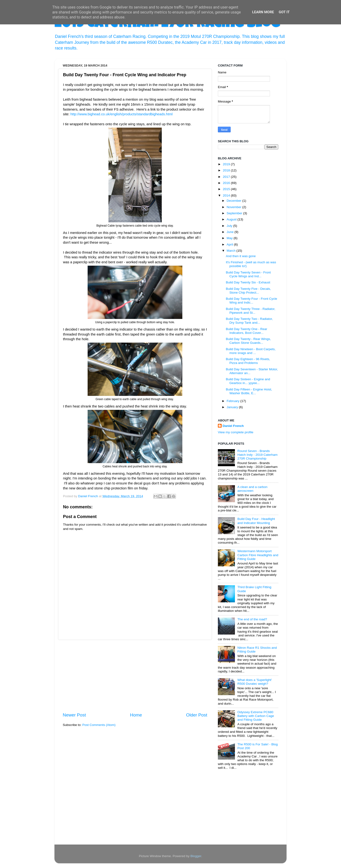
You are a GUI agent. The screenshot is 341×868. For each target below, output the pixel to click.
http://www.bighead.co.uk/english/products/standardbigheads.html (121, 114)
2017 (227, 177)
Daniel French (233, 426)
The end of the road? (252, 619)
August (232, 219)
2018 (227, 170)
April (230, 244)
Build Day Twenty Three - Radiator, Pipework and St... (251, 311)
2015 (227, 189)
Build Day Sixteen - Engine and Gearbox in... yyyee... (248, 381)
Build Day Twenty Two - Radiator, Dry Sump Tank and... (249, 321)
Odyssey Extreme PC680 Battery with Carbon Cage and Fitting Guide (256, 716)
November (234, 207)
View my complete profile (236, 432)
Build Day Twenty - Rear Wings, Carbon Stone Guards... (248, 341)
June (231, 232)
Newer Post (74, 715)
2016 (227, 183)
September (235, 213)
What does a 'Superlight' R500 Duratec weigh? (255, 682)
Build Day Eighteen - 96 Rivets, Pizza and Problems (248, 361)
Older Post (197, 715)
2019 (227, 164)
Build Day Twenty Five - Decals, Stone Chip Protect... (248, 291)
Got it (284, 12)
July (230, 226)
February (233, 401)
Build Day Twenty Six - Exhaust (248, 282)
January (233, 407)
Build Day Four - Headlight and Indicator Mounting (256, 521)
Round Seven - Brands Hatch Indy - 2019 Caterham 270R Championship (257, 455)
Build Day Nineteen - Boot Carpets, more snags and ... (251, 351)
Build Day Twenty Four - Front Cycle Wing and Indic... (252, 301)
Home (136, 715)
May (230, 238)
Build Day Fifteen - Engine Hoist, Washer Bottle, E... (249, 391)
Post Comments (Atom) (99, 725)
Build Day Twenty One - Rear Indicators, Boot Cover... (247, 331)
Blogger (196, 856)
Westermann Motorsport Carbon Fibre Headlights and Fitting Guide (258, 555)
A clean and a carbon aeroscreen (252, 489)
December (234, 201)
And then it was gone (241, 256)
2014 (227, 195)
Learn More (263, 12)
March (231, 251)
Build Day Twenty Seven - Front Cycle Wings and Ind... (248, 274)
